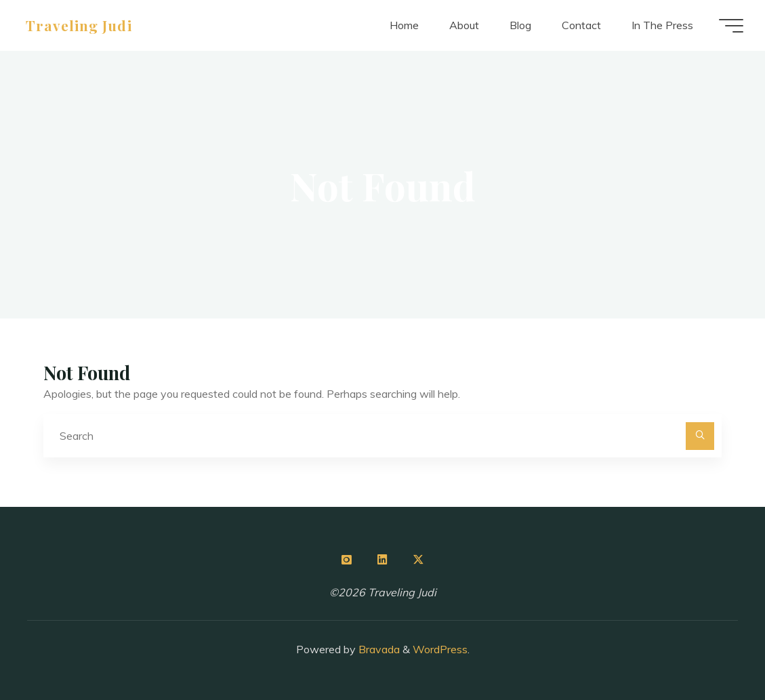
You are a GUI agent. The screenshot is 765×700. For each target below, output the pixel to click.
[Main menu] (731, 26)
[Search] (700, 436)
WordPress (440, 649)
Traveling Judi (79, 25)
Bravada (378, 649)
